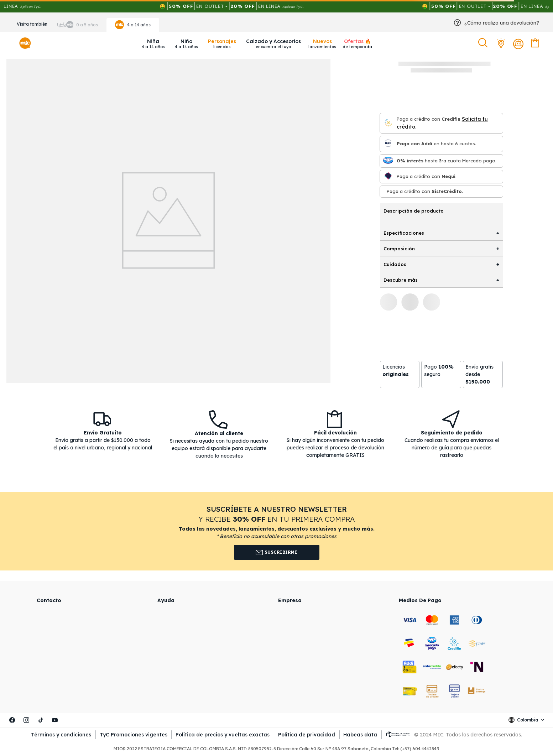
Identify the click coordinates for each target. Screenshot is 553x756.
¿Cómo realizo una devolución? (502, 23)
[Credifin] (388, 123)
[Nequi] (388, 176)
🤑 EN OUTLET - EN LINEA (246, 6)
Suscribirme (276, 552)
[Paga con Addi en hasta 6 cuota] (388, 144)
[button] (484, 43)
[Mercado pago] (388, 161)
